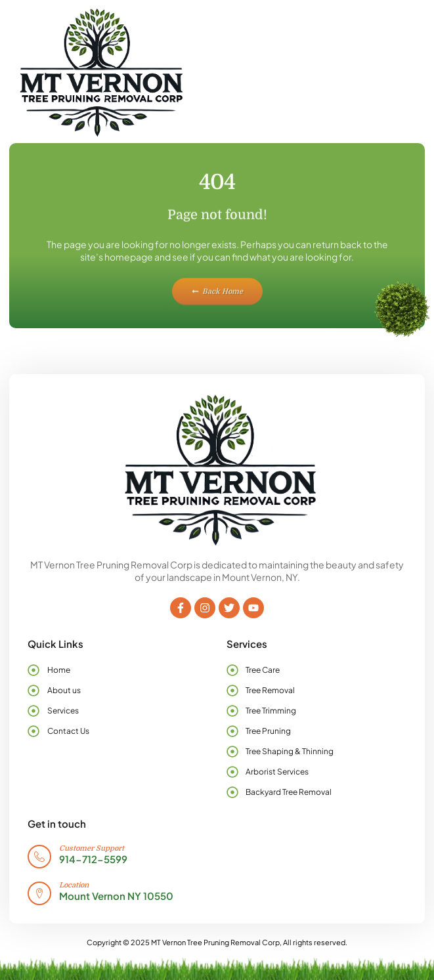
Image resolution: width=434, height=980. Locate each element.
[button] (391, 72)
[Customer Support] (39, 857)
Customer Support (92, 848)
